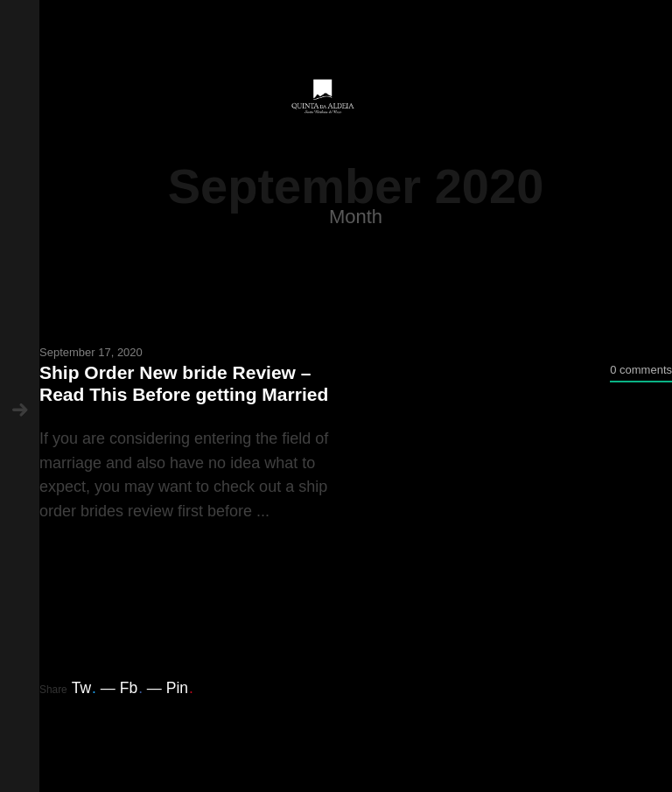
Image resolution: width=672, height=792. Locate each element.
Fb (131, 688)
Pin (180, 688)
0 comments (641, 370)
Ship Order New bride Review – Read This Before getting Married (184, 383)
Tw (84, 688)
